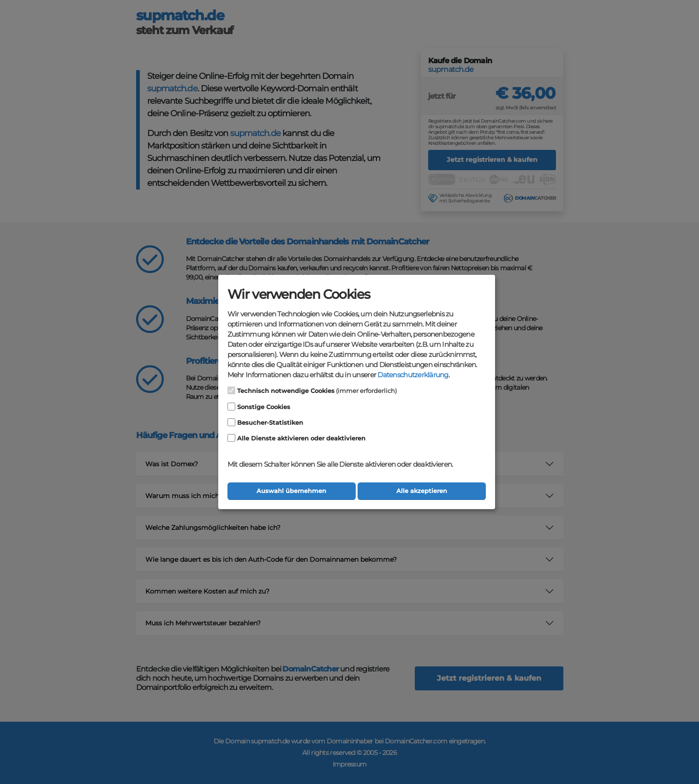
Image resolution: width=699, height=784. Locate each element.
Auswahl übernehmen (291, 491)
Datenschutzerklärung (413, 375)
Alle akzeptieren (422, 491)
